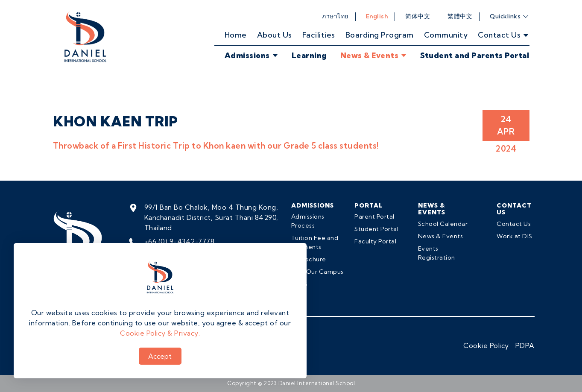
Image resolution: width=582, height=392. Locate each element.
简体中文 (418, 16)
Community (446, 35)
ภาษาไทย (335, 16)
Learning (309, 55)
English (377, 16)
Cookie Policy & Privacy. (160, 333)
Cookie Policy (486, 345)
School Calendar (443, 224)
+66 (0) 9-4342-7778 (180, 241)
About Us (275, 35)
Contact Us (514, 224)
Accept (160, 356)
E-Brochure (309, 259)
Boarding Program (380, 35)
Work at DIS (515, 236)
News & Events (374, 55)
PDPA (525, 345)
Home (236, 35)
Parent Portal (374, 216)
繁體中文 (460, 16)
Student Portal (376, 229)
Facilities (319, 35)
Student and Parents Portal (475, 55)
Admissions (252, 55)
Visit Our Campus (317, 272)
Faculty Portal (375, 241)
